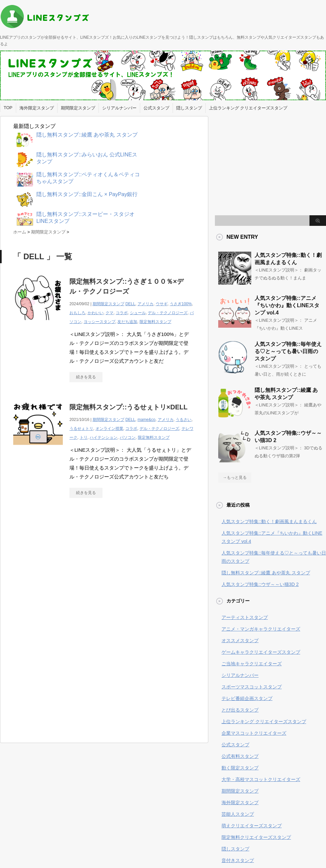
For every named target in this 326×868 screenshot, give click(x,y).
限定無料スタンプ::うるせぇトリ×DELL (128, 407)
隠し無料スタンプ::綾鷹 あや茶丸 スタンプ (266, 573)
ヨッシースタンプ (100, 322)
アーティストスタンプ (245, 617)
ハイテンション (103, 437)
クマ (109, 313)
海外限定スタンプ (37, 108)
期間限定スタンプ (78, 108)
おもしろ (77, 313)
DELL (130, 304)
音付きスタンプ (238, 860)
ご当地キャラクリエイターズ (252, 664)
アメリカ (145, 304)
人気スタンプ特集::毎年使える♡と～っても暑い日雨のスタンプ (288, 351)
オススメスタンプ (240, 641)
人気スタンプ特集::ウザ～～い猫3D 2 (260, 584)
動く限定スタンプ (240, 768)
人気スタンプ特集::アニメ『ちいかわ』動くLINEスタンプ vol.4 (287, 305)
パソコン (128, 437)
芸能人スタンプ (238, 814)
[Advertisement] (69, 564)
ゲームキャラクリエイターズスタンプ (261, 652)
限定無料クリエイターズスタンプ (256, 837)
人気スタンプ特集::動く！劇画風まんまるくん (269, 521)
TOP (8, 108)
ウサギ (162, 304)
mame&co (146, 420)
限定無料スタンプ (155, 322)
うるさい (183, 420)
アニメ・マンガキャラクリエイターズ (261, 629)
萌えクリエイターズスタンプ (252, 826)
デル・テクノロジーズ (168, 313)
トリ (84, 437)
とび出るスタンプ (240, 710)
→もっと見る (235, 477)
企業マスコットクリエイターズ (254, 733)
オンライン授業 (109, 429)
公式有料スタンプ (240, 756)
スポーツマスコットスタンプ (252, 687)
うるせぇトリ (81, 429)
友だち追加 (127, 322)
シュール (138, 313)
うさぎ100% (181, 304)
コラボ (122, 313)
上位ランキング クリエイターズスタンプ (248, 108)
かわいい (96, 313)
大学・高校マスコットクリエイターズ (261, 779)
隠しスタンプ (189, 108)
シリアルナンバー (119, 108)
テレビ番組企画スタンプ (247, 698)
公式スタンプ (156, 108)
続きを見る (86, 377)
